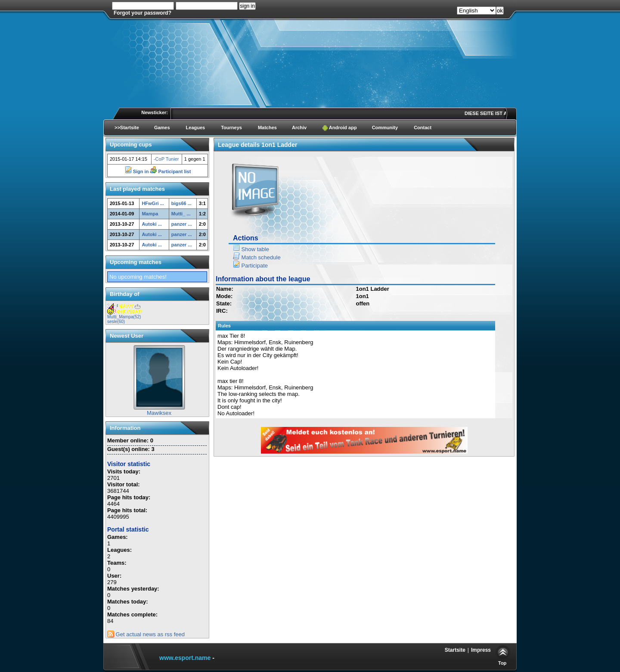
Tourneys (231, 128)
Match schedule (257, 257)
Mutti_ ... (181, 214)
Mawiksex (159, 413)
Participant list (170, 171)
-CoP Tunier (166, 159)
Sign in (138, 171)
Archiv (299, 128)
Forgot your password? (143, 13)
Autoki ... (152, 224)
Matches (267, 128)
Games (162, 128)
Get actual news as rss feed (146, 634)
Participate (250, 266)
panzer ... (182, 224)
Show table (251, 249)
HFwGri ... (153, 203)
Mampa (150, 214)
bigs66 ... (181, 203)
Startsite (455, 650)
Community (385, 128)
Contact (423, 128)
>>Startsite (127, 128)
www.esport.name (185, 658)
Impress (481, 650)
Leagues (196, 128)
